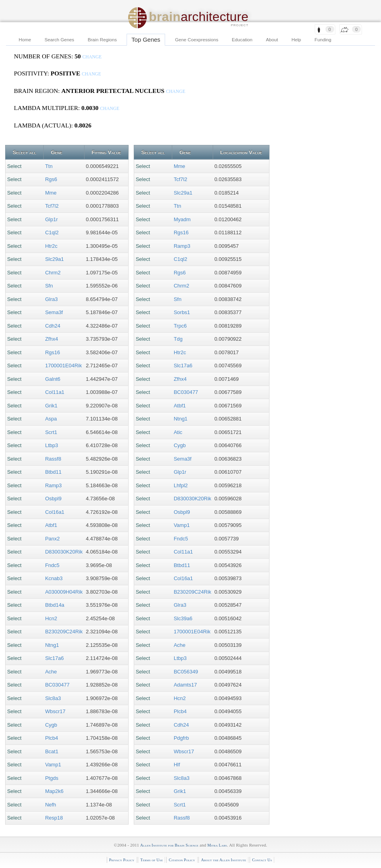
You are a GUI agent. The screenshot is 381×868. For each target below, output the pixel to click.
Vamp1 (53, 765)
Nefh (51, 805)
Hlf (177, 765)
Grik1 (51, 406)
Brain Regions (102, 40)
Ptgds (52, 778)
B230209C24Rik (64, 632)
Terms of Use (151, 860)
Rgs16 (53, 352)
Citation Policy (182, 860)
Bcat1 (52, 751)
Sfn (49, 286)
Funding (323, 40)
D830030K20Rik (64, 552)
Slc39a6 (183, 618)
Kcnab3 (54, 578)
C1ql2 (52, 232)
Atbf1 (51, 525)
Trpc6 (180, 326)
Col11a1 (55, 392)
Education (242, 40)
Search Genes (59, 40)
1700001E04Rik (64, 366)
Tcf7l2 (52, 206)
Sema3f (54, 312)
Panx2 (53, 539)
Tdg (178, 339)
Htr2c (51, 246)
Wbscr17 (55, 711)
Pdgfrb (181, 738)
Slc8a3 (53, 698)
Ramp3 (54, 485)
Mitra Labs (217, 845)
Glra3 (52, 299)
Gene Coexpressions (197, 40)
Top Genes (146, 40)
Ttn (49, 166)
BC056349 (186, 672)
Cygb (51, 725)
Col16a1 (55, 512)
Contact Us (262, 860)
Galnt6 (53, 379)
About (272, 40)
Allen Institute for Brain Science (169, 845)
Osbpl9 (53, 499)
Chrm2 (53, 273)
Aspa (51, 419)
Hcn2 (51, 618)
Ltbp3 (52, 445)
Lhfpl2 (181, 485)
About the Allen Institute (223, 860)
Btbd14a (55, 605)
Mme (51, 193)
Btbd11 (53, 472)
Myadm (182, 219)
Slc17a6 (55, 658)
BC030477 (57, 685)
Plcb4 (52, 738)
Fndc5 (52, 565)
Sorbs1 (182, 312)
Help (296, 40)
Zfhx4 (52, 339)
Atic (178, 432)
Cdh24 (53, 326)
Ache (51, 672)
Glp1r (52, 219)
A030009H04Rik (64, 592)
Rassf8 (53, 459)
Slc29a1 (55, 259)
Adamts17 (186, 685)
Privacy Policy (122, 860)
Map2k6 (54, 791)
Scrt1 (51, 432)
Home (25, 40)
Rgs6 (51, 179)
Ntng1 (52, 645)
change (92, 57)
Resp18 (54, 818)
